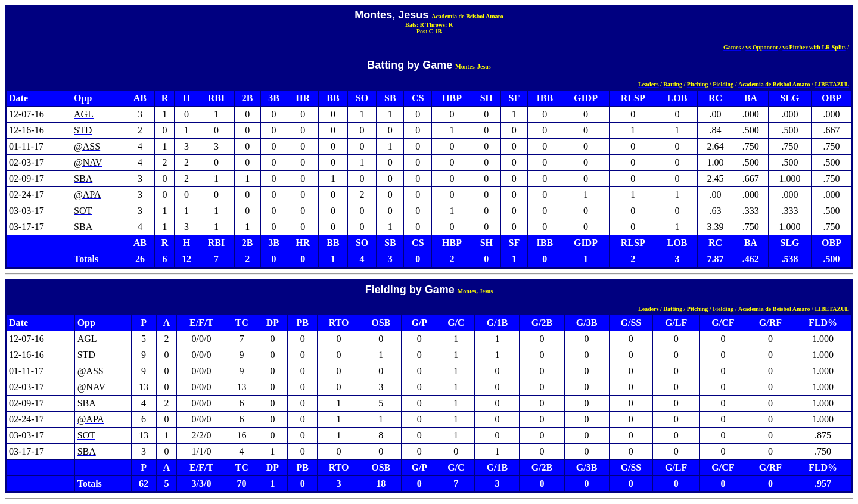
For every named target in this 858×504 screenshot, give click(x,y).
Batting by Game (410, 65)
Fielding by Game (410, 290)
